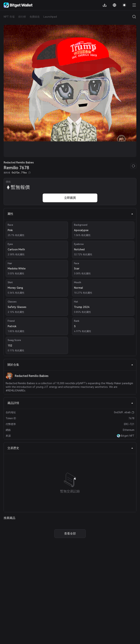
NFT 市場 (9, 17)
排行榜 (22, 17)
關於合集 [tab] (70, 365)
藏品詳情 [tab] (70, 403)
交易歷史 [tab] (70, 448)
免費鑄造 (35, 17)
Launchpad (50, 17)
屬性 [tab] (70, 214)
